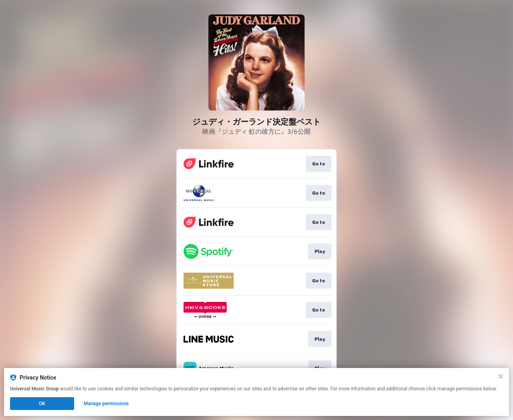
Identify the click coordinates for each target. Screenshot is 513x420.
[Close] (501, 376)
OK (42, 404)
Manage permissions (106, 404)
